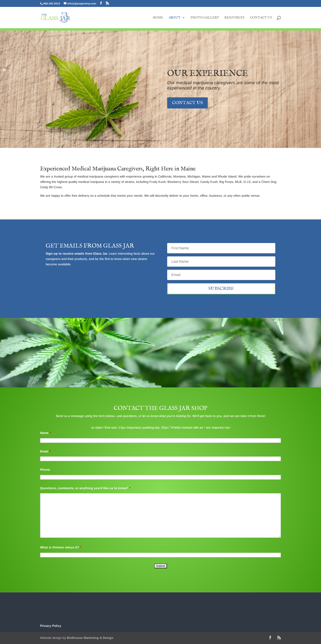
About (175, 18)
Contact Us (261, 18)
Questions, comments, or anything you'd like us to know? (85, 488)
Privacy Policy (51, 626)
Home (158, 18)
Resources (235, 18)
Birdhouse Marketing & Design (90, 638)
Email (45, 451)
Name (45, 433)
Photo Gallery (205, 18)
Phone (45, 470)
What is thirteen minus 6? (61, 547)
